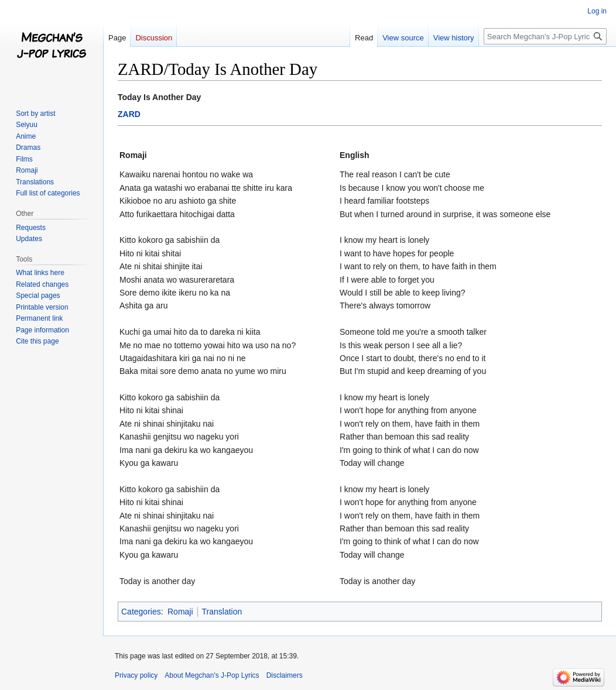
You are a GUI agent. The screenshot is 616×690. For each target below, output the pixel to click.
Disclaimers (285, 675)
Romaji (180, 612)
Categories (141, 612)
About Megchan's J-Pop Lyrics (212, 675)
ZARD (129, 114)
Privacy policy (136, 675)
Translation (222, 612)
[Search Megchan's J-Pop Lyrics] (545, 36)
